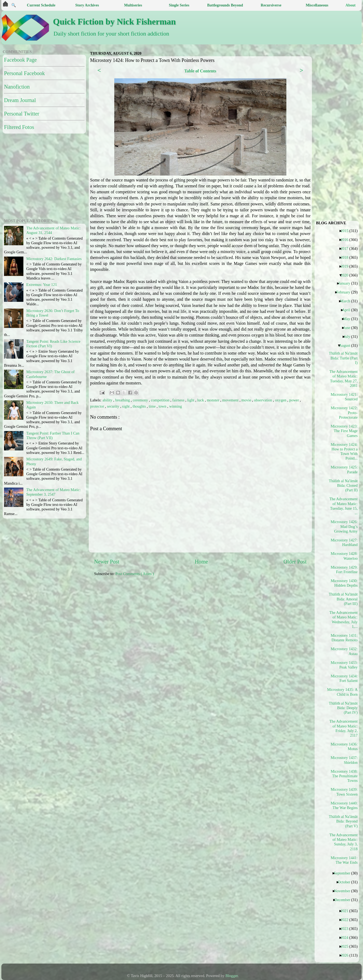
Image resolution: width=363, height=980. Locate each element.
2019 (346, 266)
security (114, 406)
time (153, 406)
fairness (179, 400)
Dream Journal (20, 100)
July (349, 337)
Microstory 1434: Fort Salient (344, 678)
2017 (346, 248)
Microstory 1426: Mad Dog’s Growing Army (344, 526)
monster (213, 400)
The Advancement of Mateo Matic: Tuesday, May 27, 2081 (344, 379)
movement (231, 400)
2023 (346, 929)
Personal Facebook (24, 73)
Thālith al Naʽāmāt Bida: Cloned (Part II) (344, 486)
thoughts (140, 406)
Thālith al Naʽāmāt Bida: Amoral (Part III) (344, 599)
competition (161, 400)
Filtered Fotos (19, 127)
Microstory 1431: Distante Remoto (344, 638)
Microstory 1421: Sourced (344, 397)
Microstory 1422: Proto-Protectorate (344, 413)
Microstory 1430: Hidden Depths (344, 583)
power (295, 400)
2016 (346, 240)
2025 (346, 946)
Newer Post (107, 562)
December (344, 900)
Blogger (232, 976)
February (345, 292)
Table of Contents (200, 71)
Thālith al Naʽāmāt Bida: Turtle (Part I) (344, 358)
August (347, 345)
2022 (346, 920)
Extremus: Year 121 (42, 285)
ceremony (141, 400)
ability (108, 400)
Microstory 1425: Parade (344, 469)
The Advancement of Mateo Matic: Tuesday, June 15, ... (344, 506)
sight (126, 406)
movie (247, 400)
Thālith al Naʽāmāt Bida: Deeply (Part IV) (344, 708)
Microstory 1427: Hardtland (344, 542)
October (346, 882)
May (349, 319)
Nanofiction (17, 87)
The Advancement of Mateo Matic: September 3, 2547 (54, 492)
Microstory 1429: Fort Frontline (344, 570)
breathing (123, 400)
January (346, 283)
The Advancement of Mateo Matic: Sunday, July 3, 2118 (344, 842)
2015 (347, 231)
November (344, 891)
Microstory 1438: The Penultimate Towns (344, 776)
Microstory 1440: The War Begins (344, 805)
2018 (346, 257)
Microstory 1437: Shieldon (344, 760)
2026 (347, 955)
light (191, 400)
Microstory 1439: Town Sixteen (344, 792)
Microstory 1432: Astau (344, 651)
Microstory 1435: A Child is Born (344, 692)
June (349, 328)
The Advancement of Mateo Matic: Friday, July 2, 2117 (344, 728)
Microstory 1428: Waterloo (344, 556)
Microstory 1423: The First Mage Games (344, 431)
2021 (346, 911)
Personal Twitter (22, 114)
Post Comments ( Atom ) (135, 574)
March (347, 301)
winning (175, 406)
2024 (346, 937)
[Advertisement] (116, 601)
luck (201, 400)
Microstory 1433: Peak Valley (344, 665)
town (163, 406)
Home (201, 562)
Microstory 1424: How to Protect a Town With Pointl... (344, 451)
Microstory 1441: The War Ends (344, 860)
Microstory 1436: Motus (344, 746)
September (344, 873)
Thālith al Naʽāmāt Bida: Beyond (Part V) (344, 821)
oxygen (281, 400)
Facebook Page (20, 60)
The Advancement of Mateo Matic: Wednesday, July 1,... (344, 619)
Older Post (295, 562)
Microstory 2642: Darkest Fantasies (54, 259)
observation (264, 400)
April (348, 310)
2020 (346, 275)
